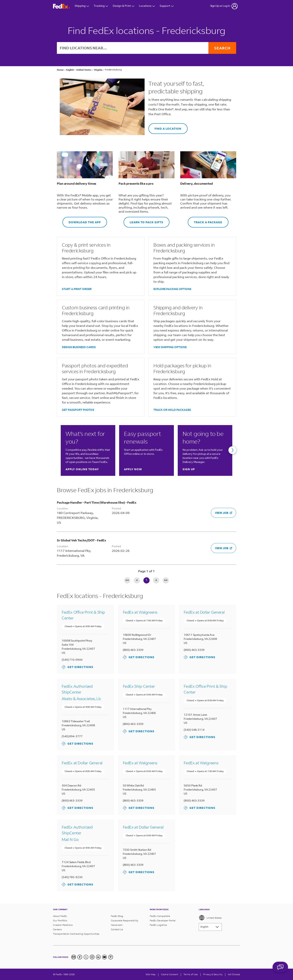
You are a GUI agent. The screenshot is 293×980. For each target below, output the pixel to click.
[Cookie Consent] (170, 974)
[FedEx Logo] (61, 6)
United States (210, 918)
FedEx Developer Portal (163, 920)
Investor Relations (63, 925)
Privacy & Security (213, 974)
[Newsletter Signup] (74, 957)
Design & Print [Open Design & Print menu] (124, 6)
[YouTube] (104, 957)
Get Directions (77, 667)
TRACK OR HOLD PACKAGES (172, 410)
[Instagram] (92, 957)
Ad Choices (234, 974)
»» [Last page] (166, 580)
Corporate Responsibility (125, 920)
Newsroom (117, 925)
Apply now (133, 469)
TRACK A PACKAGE (205, 220)
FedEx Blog (117, 916)
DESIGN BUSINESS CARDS (79, 347)
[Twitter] (86, 957)
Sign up (189, 469)
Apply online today (82, 469)
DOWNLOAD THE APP (82, 220)
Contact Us (117, 929)
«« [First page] (127, 580)
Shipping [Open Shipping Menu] (82, 6)
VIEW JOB (224, 513)
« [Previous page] (137, 580)
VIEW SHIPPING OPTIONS (170, 347)
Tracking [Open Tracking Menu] (101, 6)
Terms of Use (191, 974)
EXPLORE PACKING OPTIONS (172, 289)
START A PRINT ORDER (77, 289)
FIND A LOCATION (165, 127)
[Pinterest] (111, 957)
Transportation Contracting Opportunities (76, 934)
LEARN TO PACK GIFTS (143, 220)
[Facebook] (80, 957)
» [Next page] (156, 580)
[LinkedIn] (98, 957)
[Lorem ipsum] (210, 927)
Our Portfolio (60, 920)
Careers (57, 929)
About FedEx (60, 916)
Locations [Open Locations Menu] (147, 6)
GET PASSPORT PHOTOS (78, 410)
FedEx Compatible (160, 916)
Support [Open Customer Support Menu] (167, 6)
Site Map (151, 974)
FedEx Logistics (158, 925)
